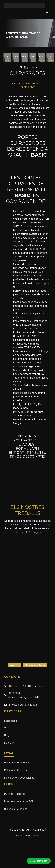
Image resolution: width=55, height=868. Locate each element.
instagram (36, 532)
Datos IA (9, 743)
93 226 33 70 (17, 693)
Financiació (11, 721)
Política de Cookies (15, 770)
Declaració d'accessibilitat (20, 778)
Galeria (8, 727)
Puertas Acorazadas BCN (19, 801)
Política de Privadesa (16, 763)
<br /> (27, 472)
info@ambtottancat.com (23, 705)
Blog (7, 735)
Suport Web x (27, 836)
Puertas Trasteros (15, 794)
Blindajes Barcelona (16, 809)
